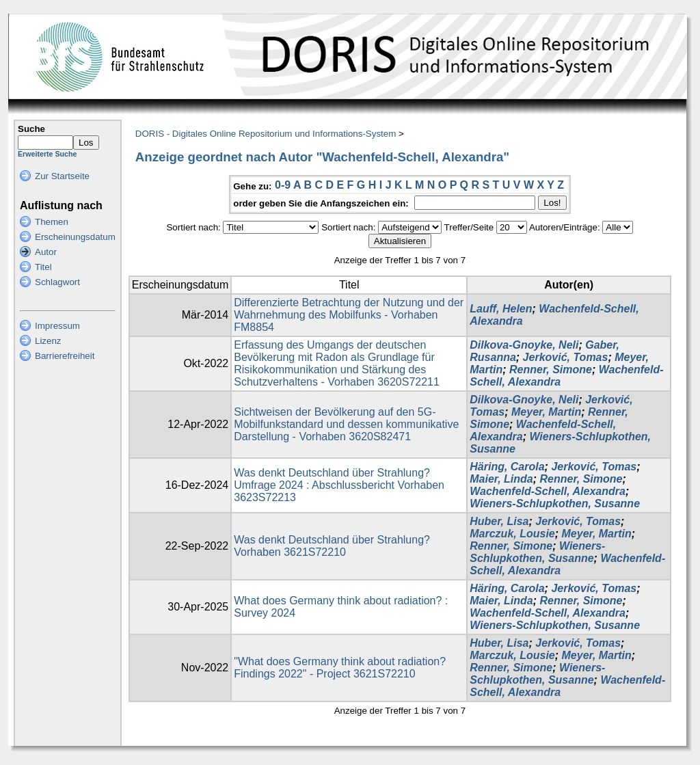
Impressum (57, 326)
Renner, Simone (551, 370)
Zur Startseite (62, 176)
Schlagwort (57, 282)
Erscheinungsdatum (75, 237)
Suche (31, 129)
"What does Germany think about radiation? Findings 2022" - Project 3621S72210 (340, 668)
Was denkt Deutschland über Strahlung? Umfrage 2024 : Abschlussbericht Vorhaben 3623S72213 (339, 485)
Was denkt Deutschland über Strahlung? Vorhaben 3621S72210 (332, 546)
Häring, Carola (507, 467)
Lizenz (48, 341)
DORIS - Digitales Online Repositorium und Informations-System (266, 134)
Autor (46, 252)
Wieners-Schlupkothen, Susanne (555, 504)
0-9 (283, 185)
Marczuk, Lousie (512, 534)
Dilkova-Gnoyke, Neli (524, 345)
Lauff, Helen (501, 309)
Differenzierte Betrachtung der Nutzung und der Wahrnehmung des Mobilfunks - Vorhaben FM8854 (349, 315)
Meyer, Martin (546, 412)
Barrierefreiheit (65, 356)
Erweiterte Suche (47, 154)
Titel (43, 267)
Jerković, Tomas (566, 357)
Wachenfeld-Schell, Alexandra (548, 491)
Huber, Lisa (499, 521)
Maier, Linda (501, 479)
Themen (52, 222)
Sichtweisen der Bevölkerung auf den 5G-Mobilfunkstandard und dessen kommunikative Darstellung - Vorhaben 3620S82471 (346, 424)
